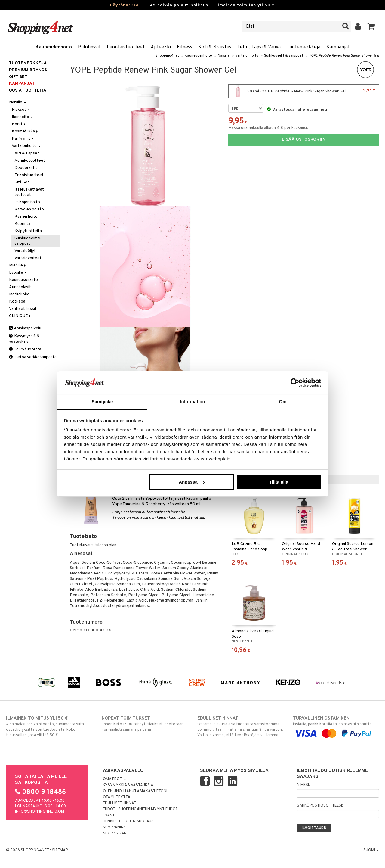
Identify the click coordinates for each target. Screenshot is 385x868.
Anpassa (192, 482)
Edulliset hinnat (120, 803)
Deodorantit (26, 168)
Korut (19, 124)
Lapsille (18, 273)
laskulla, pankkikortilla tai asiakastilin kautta (336, 726)
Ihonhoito (22, 117)
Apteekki (161, 47)
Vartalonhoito (247, 56)
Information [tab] (192, 401)
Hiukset (21, 110)
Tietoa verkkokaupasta (33, 357)
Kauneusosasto (23, 280)
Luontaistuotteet (126, 47)
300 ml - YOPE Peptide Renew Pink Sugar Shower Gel (304, 91)
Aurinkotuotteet (30, 161)
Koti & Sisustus (215, 47)
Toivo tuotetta (25, 349)
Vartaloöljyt (25, 251)
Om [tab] (283, 401)
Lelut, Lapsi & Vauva (259, 47)
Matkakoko (19, 294)
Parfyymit (23, 139)
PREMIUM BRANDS (28, 70)
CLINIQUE (20, 316)
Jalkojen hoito (27, 202)
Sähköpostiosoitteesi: (320, 806)
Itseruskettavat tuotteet (29, 192)
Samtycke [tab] (102, 401)
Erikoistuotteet (29, 175)
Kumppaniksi (115, 827)
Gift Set (22, 182)
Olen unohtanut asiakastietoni (135, 791)
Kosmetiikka (25, 131)
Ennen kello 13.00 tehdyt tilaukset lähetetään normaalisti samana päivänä (145, 724)
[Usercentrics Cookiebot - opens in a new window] (295, 383)
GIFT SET (18, 77)
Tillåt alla (279, 482)
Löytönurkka (124, 5)
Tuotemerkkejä (303, 47)
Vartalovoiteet (28, 258)
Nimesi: (303, 785)
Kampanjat (338, 47)
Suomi (371, 850)
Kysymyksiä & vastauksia (24, 339)
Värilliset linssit (23, 309)
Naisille (224, 56)
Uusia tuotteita (28, 90)
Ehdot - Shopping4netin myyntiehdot (140, 809)
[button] (371, 26)
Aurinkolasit (20, 287)
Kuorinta (22, 224)
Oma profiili (115, 779)
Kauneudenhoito (54, 47)
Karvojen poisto (29, 209)
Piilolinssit (89, 47)
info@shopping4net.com (40, 812)
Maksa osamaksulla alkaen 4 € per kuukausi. (268, 128)
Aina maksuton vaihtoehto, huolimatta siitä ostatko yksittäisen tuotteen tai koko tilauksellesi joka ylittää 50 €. (49, 726)
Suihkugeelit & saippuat (284, 56)
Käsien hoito (26, 217)
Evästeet (112, 815)
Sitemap (60, 850)
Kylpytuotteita (28, 231)
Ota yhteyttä (117, 797)
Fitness (185, 47)
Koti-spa (17, 302)
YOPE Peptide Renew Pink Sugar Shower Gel (344, 56)
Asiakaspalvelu (25, 328)
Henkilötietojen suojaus (128, 821)
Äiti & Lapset (27, 153)
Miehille (18, 265)
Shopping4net (167, 56)
